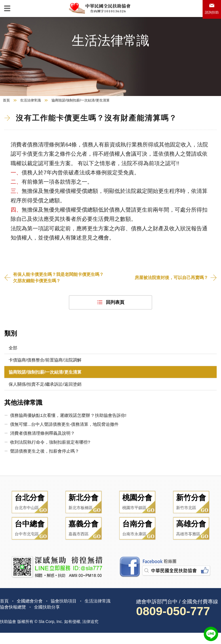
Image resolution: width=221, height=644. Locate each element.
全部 (13, 355)
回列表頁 (115, 309)
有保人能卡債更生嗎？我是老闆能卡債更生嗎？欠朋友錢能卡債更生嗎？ (57, 284)
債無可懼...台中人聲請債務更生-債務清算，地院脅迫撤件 (64, 431)
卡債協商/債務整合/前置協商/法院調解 (45, 367)
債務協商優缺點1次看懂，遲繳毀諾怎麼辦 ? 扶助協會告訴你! (68, 422)
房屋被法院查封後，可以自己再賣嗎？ (169, 284)
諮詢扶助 (212, 12)
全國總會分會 (31, 612)
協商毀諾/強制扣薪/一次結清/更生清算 (45, 379)
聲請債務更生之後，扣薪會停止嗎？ (45, 458)
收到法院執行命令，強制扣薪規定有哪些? (50, 449)
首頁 (6, 107)
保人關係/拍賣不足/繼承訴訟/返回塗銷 (45, 391)
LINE (211, 634)
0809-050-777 (176, 622)
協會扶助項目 (67, 612)
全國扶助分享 (49, 618)
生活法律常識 (31, 107)
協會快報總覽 (14, 618)
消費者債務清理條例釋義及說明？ (42, 440)
